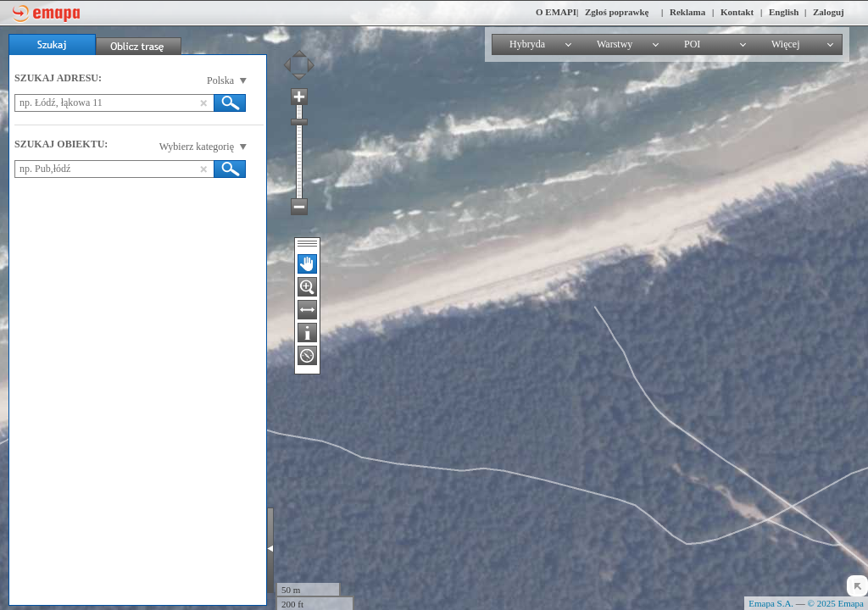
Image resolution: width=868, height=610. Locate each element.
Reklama (687, 12)
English (784, 12)
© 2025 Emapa (836, 603)
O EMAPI (556, 12)
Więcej (786, 44)
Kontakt (737, 12)
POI (692, 44)
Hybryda (527, 44)
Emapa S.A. (771, 603)
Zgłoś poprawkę (617, 12)
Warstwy (615, 44)
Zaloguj (829, 12)
